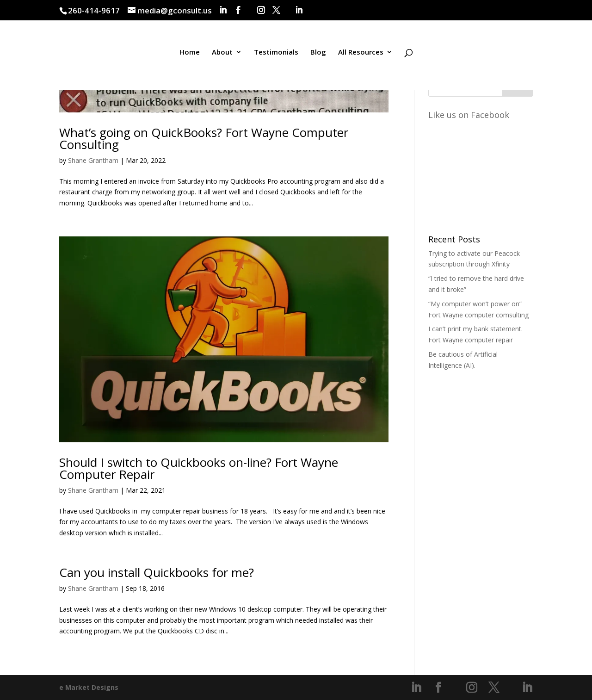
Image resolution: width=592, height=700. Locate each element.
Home (190, 53)
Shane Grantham (93, 160)
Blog (318, 53)
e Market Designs (89, 687)
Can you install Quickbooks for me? (157, 572)
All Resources (361, 53)
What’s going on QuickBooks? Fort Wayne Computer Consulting (204, 138)
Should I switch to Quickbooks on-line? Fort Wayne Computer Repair (199, 468)
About (222, 53)
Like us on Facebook (469, 115)
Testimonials (276, 53)
